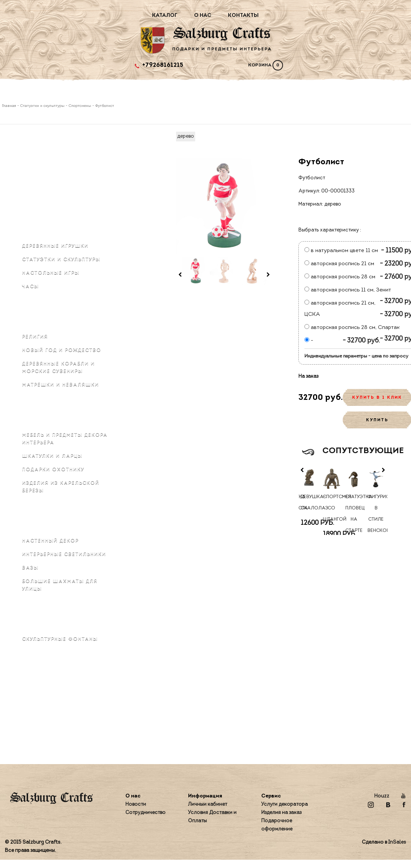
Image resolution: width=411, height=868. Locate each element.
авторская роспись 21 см (339, 264)
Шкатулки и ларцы (52, 456)
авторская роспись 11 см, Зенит (348, 290)
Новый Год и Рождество (62, 350)
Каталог (165, 16)
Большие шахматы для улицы (60, 585)
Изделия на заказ (281, 813)
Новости (136, 804)
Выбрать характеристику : (330, 230)
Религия (35, 337)
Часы (31, 287)
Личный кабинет (208, 804)
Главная (10, 106)
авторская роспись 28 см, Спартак (352, 328)
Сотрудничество (145, 813)
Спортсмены (80, 106)
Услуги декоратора (285, 804)
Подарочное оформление (277, 825)
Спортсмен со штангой (331, 508)
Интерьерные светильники (64, 554)
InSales (397, 842)
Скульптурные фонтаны (60, 639)
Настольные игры (51, 273)
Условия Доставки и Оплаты (212, 817)
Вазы (30, 568)
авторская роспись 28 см (340, 277)
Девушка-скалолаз (309, 503)
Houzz (382, 796)
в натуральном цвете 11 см (341, 251)
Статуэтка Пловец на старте (354, 514)
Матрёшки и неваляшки (61, 385)
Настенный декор (50, 541)
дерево (186, 136)
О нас (203, 16)
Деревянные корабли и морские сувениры (59, 368)
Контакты (243, 16)
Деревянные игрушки (55, 246)
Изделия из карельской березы (61, 487)
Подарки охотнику (53, 470)
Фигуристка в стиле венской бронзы (376, 520)
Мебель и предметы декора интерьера (65, 439)
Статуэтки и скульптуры (42, 106)
